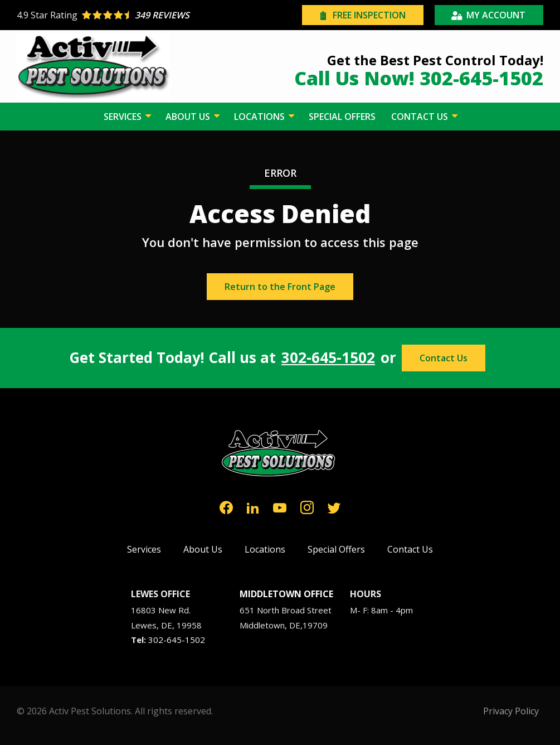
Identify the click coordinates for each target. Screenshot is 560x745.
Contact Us (444, 358)
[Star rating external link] (148, 15)
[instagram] (307, 507)
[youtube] (280, 507)
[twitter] (334, 507)
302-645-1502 (328, 358)
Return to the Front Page (280, 287)
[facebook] (226, 507)
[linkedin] (253, 507)
